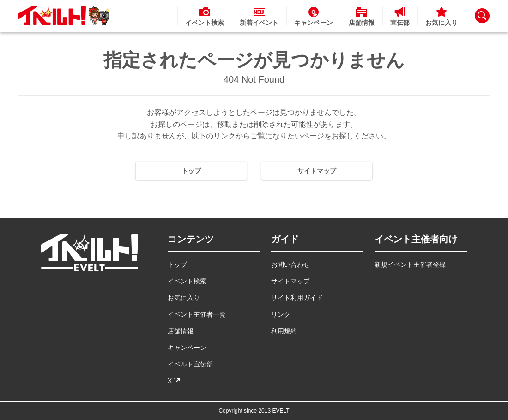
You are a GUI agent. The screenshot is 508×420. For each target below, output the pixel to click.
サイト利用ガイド (297, 298)
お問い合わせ (290, 264)
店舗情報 (181, 331)
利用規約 (284, 331)
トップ (191, 171)
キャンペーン (187, 348)
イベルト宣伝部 (190, 364)
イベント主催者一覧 (197, 314)
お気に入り (184, 298)
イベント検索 (187, 281)
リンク (281, 314)
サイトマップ (317, 171)
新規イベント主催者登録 (410, 264)
